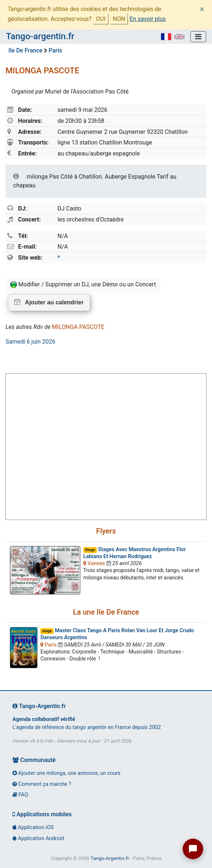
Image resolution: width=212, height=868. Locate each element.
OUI (101, 19)
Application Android (38, 838)
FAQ (20, 795)
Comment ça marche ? (42, 784)
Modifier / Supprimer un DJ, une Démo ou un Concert (83, 285)
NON (119, 19)
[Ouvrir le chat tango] (193, 849)
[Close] (202, 9)
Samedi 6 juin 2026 (30, 342)
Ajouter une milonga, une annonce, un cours (66, 773)
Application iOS (33, 827)
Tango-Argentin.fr (110, 858)
